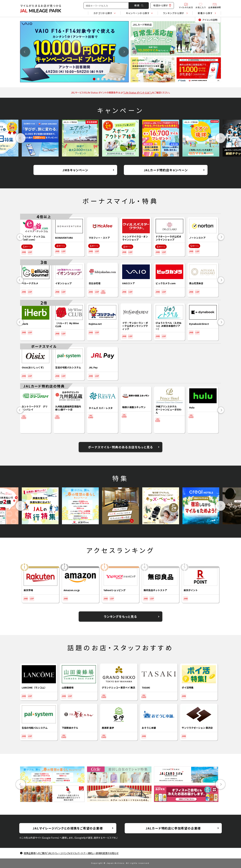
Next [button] (124, 52)
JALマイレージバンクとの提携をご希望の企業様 (68, 828)
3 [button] (103, 79)
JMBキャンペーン (75, 170)
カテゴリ (103, 13)
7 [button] (119, 79)
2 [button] (98, 79)
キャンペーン (138, 13)
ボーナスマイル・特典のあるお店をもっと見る (121, 447)
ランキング (174, 13)
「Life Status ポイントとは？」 (136, 93)
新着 (205, 13)
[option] (74, 52)
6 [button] (115, 79)
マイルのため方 (186, 6)
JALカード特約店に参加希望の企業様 (173, 828)
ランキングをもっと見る (120, 616)
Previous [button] (25, 52)
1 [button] (94, 79)
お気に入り (201, 6)
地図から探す (162, 5)
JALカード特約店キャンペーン (166, 170)
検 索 (139, 5)
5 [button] (111, 79)
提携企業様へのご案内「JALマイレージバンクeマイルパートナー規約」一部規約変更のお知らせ (71, 853)
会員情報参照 (215, 6)
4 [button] (107, 79)
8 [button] (123, 79)
